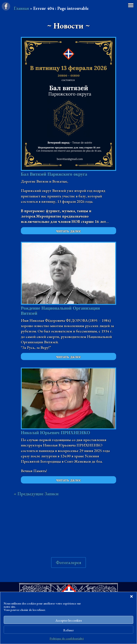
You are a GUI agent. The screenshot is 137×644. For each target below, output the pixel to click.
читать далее (68, 231)
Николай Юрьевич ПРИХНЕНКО (55, 433)
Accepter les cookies (69, 620)
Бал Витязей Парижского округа (54, 174)
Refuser (68, 630)
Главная (21, 8)
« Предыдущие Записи (36, 494)
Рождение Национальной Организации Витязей (60, 311)
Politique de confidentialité (67, 638)
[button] (131, 596)
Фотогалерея (68, 562)
